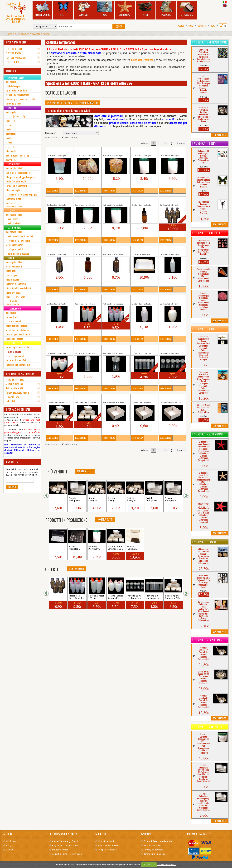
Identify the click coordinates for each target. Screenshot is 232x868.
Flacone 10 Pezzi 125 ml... (76, 597)
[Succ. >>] (168, 143)
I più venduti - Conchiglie (206, 233)
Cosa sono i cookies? (167, 865)
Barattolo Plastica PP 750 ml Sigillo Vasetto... (172, 150)
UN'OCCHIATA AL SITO (16, 42)
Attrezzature (187, 9)
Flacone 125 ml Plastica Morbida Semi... (58, 299)
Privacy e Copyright (153, 850)
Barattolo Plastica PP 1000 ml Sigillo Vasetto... (59, 200)
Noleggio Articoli (60, 850)
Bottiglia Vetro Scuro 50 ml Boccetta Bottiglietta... (59, 249)
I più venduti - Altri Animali (208, 434)
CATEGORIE (11, 71)
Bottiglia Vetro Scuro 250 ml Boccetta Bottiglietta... (115, 249)
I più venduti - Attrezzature (208, 727)
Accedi (181, 26)
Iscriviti (12, 487)
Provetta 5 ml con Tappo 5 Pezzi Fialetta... (144, 348)
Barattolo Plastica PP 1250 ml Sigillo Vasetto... (87, 200)
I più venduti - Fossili (204, 542)
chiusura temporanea (61, 42)
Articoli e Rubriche (14, 384)
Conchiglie (84, 9)
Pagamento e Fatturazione (65, 845)
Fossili (146, 9)
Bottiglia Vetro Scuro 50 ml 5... (58, 597)
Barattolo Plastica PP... (94, 548)
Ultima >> (181, 143)
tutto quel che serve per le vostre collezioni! (68, 111)
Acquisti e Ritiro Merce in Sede (67, 854)
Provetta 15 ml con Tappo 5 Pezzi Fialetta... (173, 348)
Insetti (63, 9)
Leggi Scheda (53, 191)
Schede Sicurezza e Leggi (17, 392)
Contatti (202, 26)
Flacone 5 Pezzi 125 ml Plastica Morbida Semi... (87, 299)
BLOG (213, 26)
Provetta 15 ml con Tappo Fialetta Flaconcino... (116, 348)
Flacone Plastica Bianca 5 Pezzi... (115, 597)
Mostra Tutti (85, 471)
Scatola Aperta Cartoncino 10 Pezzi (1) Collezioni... (59, 398)
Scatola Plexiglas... (55, 499)
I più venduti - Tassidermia (207, 640)
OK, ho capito (149, 865)
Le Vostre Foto (12, 397)
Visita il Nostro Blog (15, 379)
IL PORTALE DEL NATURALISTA (20, 374)
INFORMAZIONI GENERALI (18, 410)
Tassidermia (166, 9)
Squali (104, 9)
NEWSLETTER (12, 462)
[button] (48, 496)
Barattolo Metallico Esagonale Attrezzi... (113, 150)
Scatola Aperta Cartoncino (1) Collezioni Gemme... (116, 398)
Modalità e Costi (106, 841)
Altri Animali (125, 9)
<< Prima (145, 143)
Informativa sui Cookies (155, 854)
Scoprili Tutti (220, 135)
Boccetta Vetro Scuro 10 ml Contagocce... (143, 200)
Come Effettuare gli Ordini (65, 841)
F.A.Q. (9, 845)
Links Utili (10, 401)
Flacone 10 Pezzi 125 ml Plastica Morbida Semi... (115, 299)
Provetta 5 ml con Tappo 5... (153, 597)
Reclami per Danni (153, 845)
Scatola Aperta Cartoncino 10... (115, 548)
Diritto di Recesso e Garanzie (158, 841)
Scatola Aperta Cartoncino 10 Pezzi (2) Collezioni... (88, 398)
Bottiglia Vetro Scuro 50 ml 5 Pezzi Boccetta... (171, 200)
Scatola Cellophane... (76, 499)
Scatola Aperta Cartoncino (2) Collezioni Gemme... (144, 398)
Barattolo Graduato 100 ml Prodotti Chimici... (58, 150)
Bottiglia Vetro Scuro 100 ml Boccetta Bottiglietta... (87, 249)
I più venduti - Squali (204, 329)
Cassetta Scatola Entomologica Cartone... (143, 249)
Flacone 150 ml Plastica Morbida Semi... (171, 249)
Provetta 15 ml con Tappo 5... (134, 597)
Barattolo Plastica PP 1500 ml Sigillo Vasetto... (116, 200)
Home (191, 26)
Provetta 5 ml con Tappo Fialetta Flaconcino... (87, 348)
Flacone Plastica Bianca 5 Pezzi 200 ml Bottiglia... (59, 348)
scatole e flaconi (41, 34)
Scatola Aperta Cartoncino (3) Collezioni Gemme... (172, 398)
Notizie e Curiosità (14, 388)
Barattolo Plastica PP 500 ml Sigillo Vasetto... (144, 150)
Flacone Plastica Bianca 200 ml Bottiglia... (171, 299)
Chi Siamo (11, 841)
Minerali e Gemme (42, 9)
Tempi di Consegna (107, 850)
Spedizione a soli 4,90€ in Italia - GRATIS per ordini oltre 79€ (89, 83)
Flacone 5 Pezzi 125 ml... (96, 597)
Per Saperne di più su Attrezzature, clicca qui (73, 103)
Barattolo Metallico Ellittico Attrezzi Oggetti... (87, 150)
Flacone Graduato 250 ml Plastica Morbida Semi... (144, 299)
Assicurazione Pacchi (108, 845)
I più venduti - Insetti (204, 143)
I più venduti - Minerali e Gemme (210, 42)
